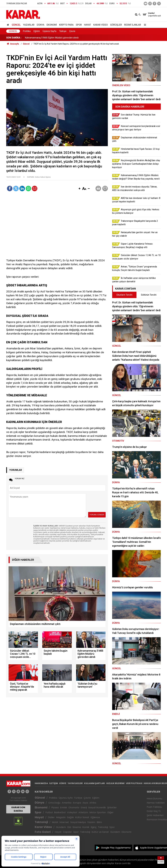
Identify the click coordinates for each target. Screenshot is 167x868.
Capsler (67, 832)
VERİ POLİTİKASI (134, 783)
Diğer (110, 812)
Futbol (49, 812)
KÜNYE (63, 783)
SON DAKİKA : (14, 38)
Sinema (77, 827)
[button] (79, 189)
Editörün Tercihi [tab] (149, 295)
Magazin (61, 817)
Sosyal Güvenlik (97, 808)
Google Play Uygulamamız (116, 848)
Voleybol (72, 812)
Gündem (61, 827)
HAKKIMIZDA (41, 783)
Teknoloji (41, 822)
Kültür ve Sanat (100, 832)
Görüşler (116, 25)
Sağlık (70, 817)
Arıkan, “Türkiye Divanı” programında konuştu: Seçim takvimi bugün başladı (62, 38)
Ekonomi (52, 25)
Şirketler (112, 808)
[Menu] (144, 25)
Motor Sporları (98, 812)
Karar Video (101, 25)
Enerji (84, 808)
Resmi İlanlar (133, 25)
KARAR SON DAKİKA (18, 809)
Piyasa (55, 808)
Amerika (67, 803)
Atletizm (83, 812)
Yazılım (91, 822)
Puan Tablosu (154, 807)
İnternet (64, 822)
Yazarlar (29, 25)
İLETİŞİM (54, 783)
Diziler (51, 817)
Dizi (69, 827)
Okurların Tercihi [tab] (124, 295)
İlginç (94, 827)
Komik (86, 827)
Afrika (93, 803)
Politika (27, 31)
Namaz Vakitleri (156, 803)
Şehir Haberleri (155, 815)
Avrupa (77, 803)
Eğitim (37, 31)
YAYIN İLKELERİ (75, 783)
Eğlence (95, 817)
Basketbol (60, 812)
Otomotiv (74, 808)
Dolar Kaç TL (154, 811)
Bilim (99, 822)
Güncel (16, 25)
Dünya (41, 25)
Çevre (72, 31)
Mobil (55, 822)
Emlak (64, 808)
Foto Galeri (43, 832)
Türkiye (63, 31)
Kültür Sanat (82, 817)
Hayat (88, 25)
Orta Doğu (54, 803)
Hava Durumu (154, 799)
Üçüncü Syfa (66, 798)
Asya (85, 803)
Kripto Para (66, 25)
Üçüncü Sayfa (49, 31)
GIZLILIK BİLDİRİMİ (115, 783)
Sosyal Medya (78, 822)
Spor (79, 25)
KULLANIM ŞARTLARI (94, 783)
